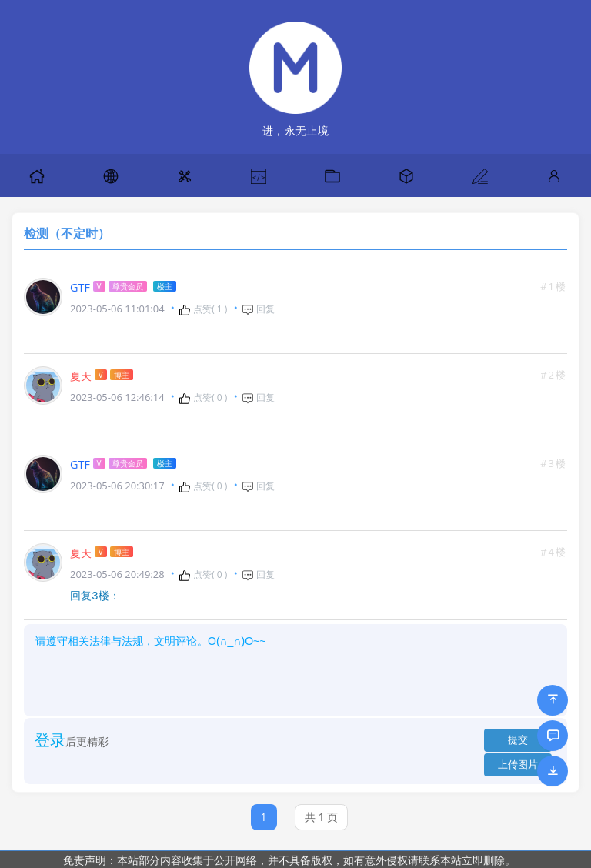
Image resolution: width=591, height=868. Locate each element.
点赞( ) (203, 309)
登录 (50, 739)
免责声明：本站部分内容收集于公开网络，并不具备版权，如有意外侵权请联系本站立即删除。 (289, 859)
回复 (258, 309)
